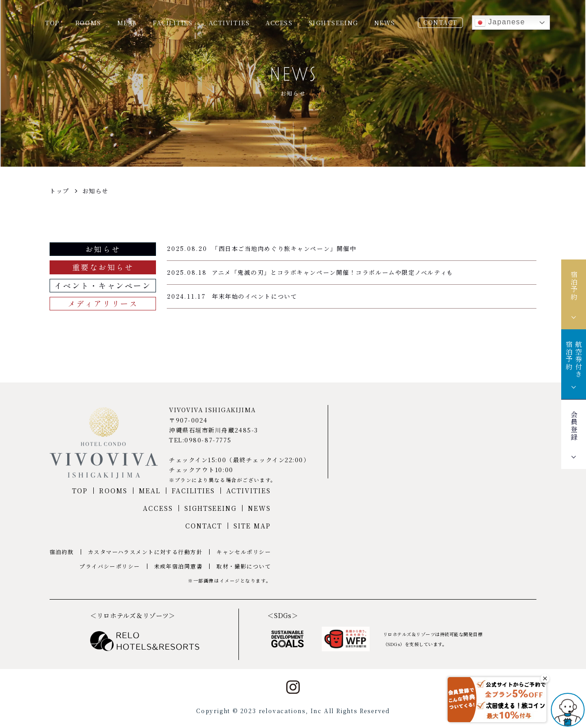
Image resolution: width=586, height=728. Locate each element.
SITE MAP (252, 526)
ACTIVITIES (229, 23)
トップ (60, 191)
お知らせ (96, 191)
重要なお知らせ (103, 267)
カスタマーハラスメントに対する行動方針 (145, 552)
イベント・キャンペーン (103, 285)
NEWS (385, 23)
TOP (52, 23)
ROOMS (88, 23)
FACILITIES (173, 23)
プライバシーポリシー (110, 566)
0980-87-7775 (208, 440)
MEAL (127, 23)
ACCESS (279, 23)
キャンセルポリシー (244, 552)
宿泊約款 (62, 552)
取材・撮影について (244, 566)
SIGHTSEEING (334, 23)
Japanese (500, 23)
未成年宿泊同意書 (179, 566)
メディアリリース (103, 303)
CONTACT (440, 22)
